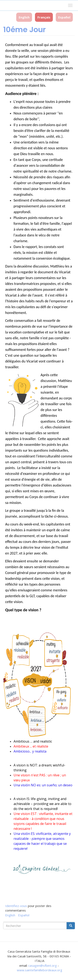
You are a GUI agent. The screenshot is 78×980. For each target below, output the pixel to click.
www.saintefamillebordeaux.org (40, 970)
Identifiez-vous (16, 906)
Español (64, 17)
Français (44, 17)
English (24, 17)
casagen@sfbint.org (43, 965)
